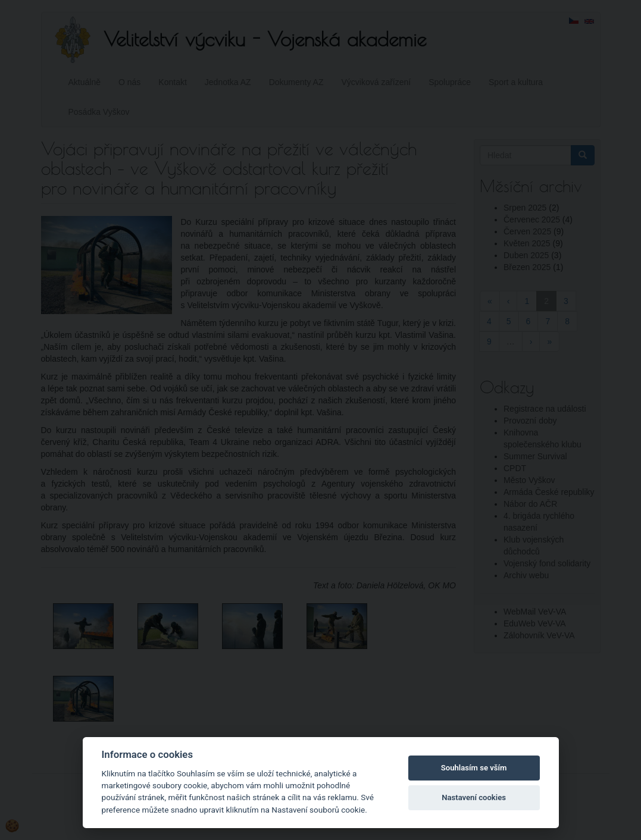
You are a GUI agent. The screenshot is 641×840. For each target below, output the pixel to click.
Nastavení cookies (474, 797)
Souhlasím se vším (474, 768)
